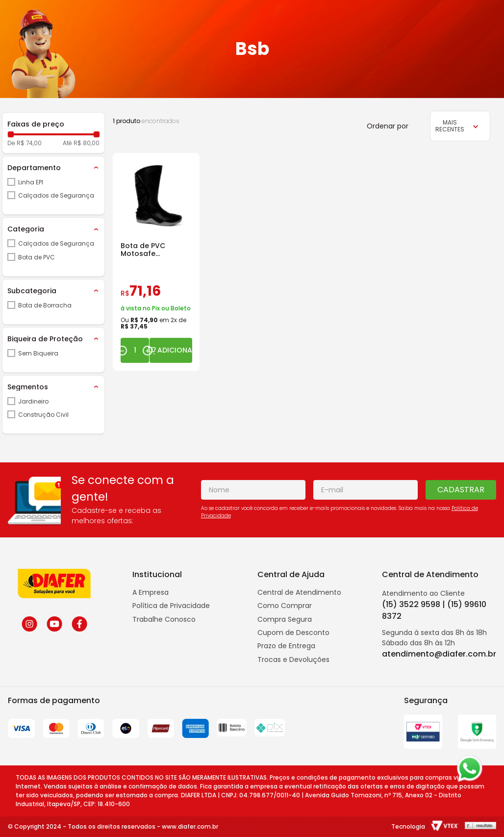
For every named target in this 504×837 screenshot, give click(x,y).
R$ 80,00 (87, 143)
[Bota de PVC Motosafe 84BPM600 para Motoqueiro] (156, 262)
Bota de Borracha (45, 305)
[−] (122, 351)
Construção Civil (43, 415)
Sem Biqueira (38, 353)
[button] (53, 168)
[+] (148, 351)
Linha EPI (31, 182)
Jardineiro (33, 401)
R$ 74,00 (29, 143)
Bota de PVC (37, 257)
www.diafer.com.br (190, 826)
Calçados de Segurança (56, 195)
